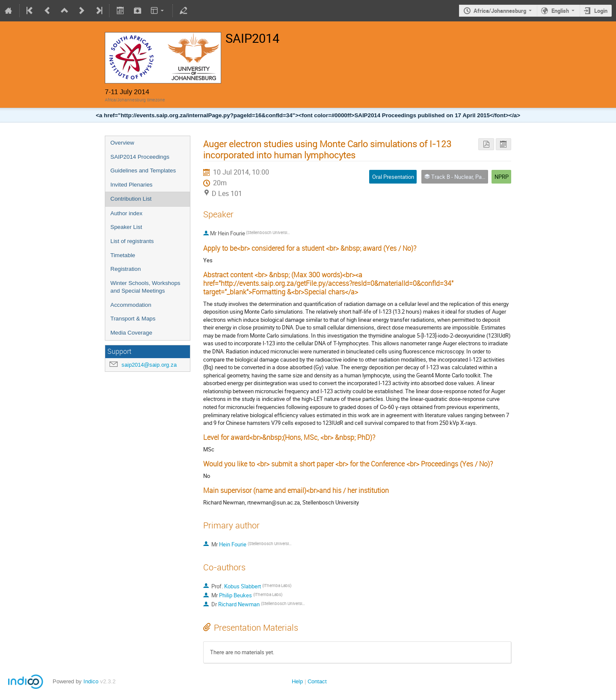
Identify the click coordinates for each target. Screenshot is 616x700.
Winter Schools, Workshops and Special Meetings (145, 287)
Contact (317, 681)
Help (297, 681)
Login (601, 11)
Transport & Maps (133, 319)
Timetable (123, 255)
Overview (122, 143)
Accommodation (131, 305)
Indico (91, 681)
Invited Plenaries (132, 185)
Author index (126, 213)
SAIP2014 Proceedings (140, 157)
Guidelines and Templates (143, 171)
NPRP (502, 177)
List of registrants (132, 241)
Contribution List (131, 199)
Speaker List (126, 227)
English (560, 11)
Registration (126, 269)
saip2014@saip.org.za (149, 365)
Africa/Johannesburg (500, 11)
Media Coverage (131, 333)
